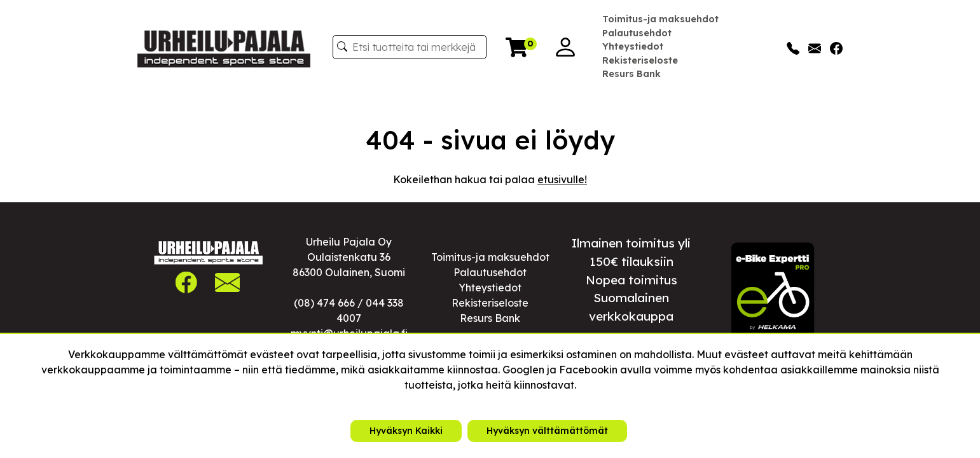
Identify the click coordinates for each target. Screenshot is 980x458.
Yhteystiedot (633, 46)
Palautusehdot (637, 33)
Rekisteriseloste (640, 60)
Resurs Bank (631, 74)
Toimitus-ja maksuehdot (660, 19)
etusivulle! (562, 179)
